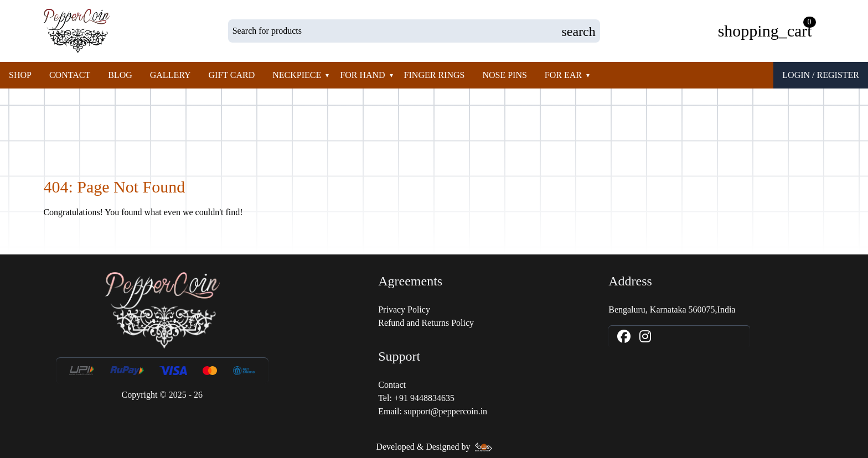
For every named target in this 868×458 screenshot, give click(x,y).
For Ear (563, 75)
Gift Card (232, 75)
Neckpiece (297, 75)
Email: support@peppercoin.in (433, 411)
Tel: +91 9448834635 (416, 398)
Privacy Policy (404, 309)
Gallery (170, 75)
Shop (20, 75)
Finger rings (435, 75)
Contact (70, 75)
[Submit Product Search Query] (578, 31)
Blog (120, 75)
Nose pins (504, 75)
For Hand (362, 75)
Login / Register (821, 75)
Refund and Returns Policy (426, 323)
